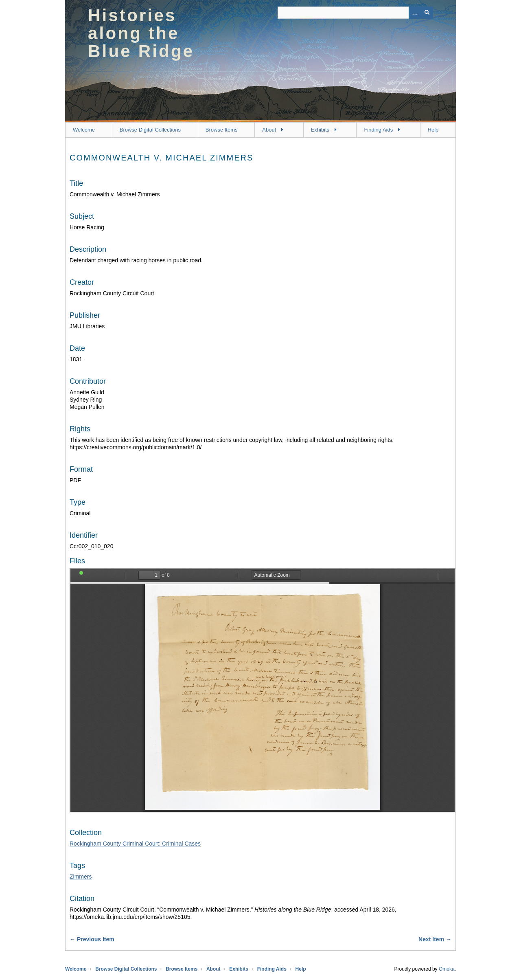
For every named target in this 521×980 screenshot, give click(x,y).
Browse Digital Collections (150, 130)
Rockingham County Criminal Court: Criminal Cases (135, 844)
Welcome (84, 130)
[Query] (355, 13)
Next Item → (435, 939)
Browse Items (222, 130)
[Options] (415, 13)
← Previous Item (92, 939)
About (269, 130)
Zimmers (81, 877)
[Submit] (427, 13)
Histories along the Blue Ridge (141, 33)
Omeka (447, 969)
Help (433, 130)
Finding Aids (378, 130)
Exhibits (320, 130)
